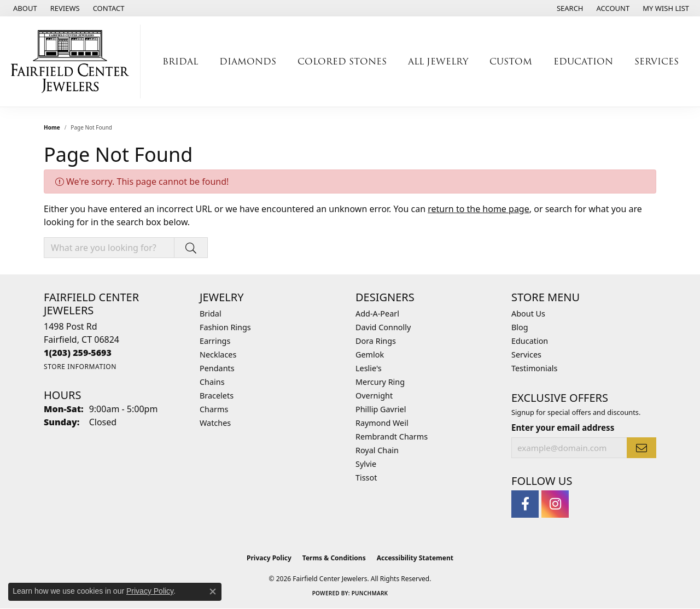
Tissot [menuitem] (366, 478)
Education (530, 341)
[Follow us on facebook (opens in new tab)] (525, 504)
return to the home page (479, 209)
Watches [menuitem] (215, 423)
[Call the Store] (78, 353)
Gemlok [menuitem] (370, 355)
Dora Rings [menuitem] (376, 341)
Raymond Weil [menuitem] (382, 423)
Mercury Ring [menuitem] (380, 382)
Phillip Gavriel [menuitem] (381, 409)
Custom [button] (511, 62)
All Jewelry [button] (438, 62)
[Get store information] (80, 367)
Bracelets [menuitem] (217, 396)
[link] (24, 8)
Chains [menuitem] (212, 382)
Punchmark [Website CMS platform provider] (370, 593)
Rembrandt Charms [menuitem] (392, 437)
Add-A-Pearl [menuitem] (377, 314)
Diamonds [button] (248, 62)
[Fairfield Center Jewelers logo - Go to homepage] (73, 62)
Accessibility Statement (415, 558)
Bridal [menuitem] (211, 314)
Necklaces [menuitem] (218, 355)
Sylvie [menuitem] (366, 464)
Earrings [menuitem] (215, 341)
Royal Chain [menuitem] (377, 450)
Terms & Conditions (334, 558)
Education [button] (583, 62)
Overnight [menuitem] (374, 396)
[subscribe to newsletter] (641, 448)
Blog (520, 327)
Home (52, 127)
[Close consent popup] (213, 592)
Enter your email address (563, 428)
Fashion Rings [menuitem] (225, 327)
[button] (569, 8)
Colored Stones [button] (342, 62)
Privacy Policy (269, 558)
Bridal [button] (180, 62)
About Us (528, 314)
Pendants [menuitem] (217, 368)
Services (526, 355)
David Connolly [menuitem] (383, 327)
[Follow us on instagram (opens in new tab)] (555, 504)
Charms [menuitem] (214, 409)
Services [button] (657, 62)
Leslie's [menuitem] (369, 368)
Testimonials (534, 368)
